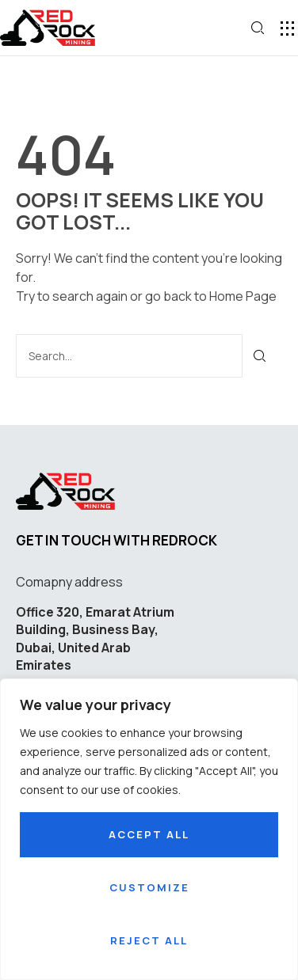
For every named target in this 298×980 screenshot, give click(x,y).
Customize (149, 887)
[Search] (260, 356)
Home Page (243, 296)
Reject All (149, 940)
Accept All (149, 834)
